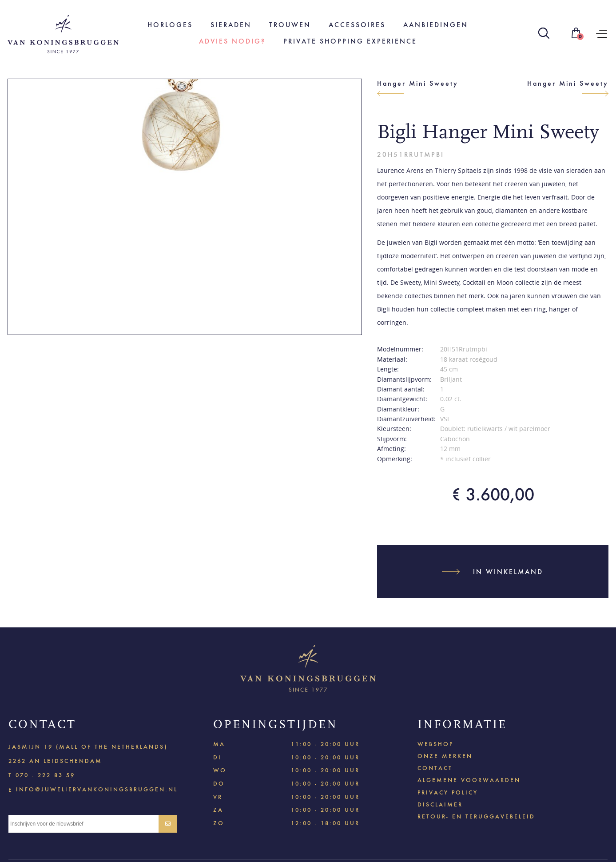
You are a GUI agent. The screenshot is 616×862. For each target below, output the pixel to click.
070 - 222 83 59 (45, 775)
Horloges (170, 25)
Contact (435, 768)
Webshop (435, 744)
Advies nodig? (232, 41)
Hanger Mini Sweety (418, 83)
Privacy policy (448, 792)
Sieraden (231, 25)
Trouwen (290, 25)
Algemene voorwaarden (469, 780)
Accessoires (357, 25)
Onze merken (445, 756)
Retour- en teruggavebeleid (476, 816)
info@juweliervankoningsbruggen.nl (97, 789)
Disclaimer (440, 804)
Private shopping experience (350, 41)
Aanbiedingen (436, 25)
